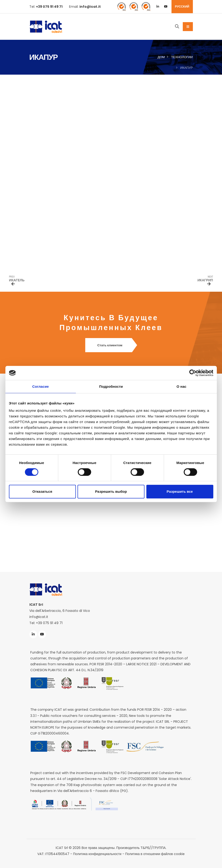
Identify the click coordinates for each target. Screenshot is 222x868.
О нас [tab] (181, 386)
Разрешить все (180, 491)
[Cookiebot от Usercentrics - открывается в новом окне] (193, 373)
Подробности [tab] (111, 386)
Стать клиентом (111, 345)
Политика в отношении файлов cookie (155, 854)
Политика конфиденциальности (97, 854)
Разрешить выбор (111, 491)
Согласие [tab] (40, 386)
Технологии (182, 57)
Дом (161, 57)
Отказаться (42, 491)
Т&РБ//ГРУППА (153, 848)
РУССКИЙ (182, 6)
